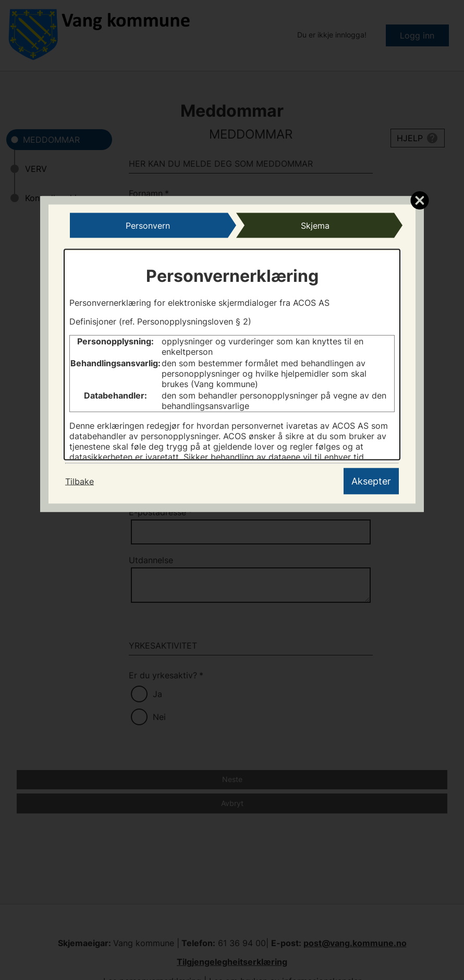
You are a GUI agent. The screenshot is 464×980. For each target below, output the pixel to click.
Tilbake (80, 481)
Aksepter (371, 481)
